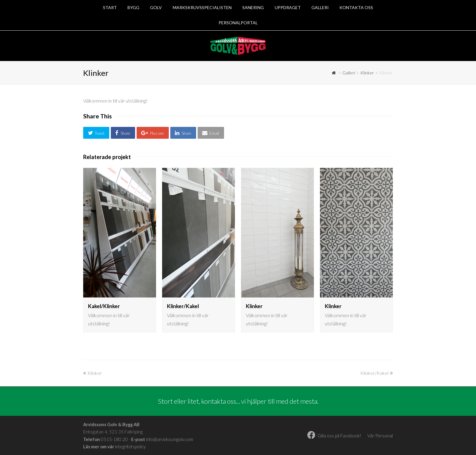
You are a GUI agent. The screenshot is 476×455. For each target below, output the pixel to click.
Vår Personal (380, 436)
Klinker (254, 306)
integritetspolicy (130, 447)
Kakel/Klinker (104, 306)
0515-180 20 (114, 439)
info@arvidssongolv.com (170, 439)
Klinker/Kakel (183, 306)
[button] (96, 133)
